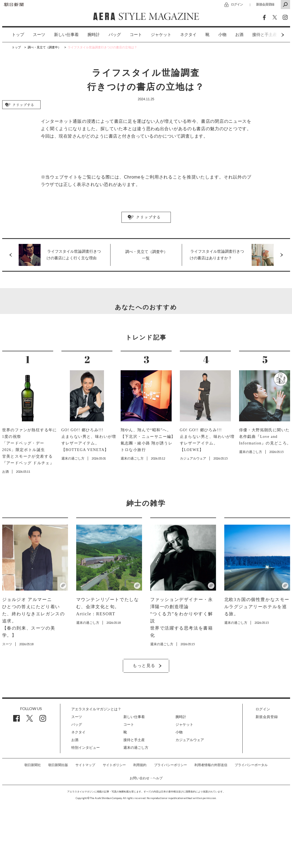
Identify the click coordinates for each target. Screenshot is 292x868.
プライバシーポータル (251, 765)
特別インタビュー (86, 748)
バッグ (115, 35)
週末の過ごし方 (136, 748)
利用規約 (140, 765)
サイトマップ (85, 765)
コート (136, 35)
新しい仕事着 (66, 35)
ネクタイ (188, 35)
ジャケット (161, 35)
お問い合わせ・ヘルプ (146, 778)
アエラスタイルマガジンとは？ (96, 709)
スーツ (39, 35)
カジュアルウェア (190, 740)
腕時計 (94, 35)
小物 (222, 35)
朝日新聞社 (33, 765)
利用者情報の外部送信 (211, 765)
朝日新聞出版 (58, 765)
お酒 (239, 35)
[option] (14, 35)
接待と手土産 (134, 740)
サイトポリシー (114, 765)
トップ (18, 35)
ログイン (237, 4)
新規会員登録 (265, 4)
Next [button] (272, 35)
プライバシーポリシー (171, 765)
